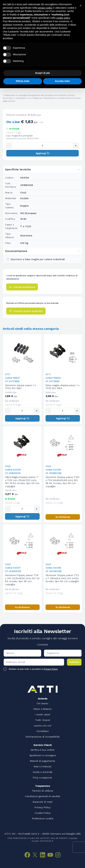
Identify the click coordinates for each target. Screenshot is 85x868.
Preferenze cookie (43, 818)
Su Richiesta (63, 517)
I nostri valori (42, 714)
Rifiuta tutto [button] (23, 81)
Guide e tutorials (42, 772)
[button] (80, 6)
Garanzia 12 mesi (42, 802)
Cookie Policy (42, 813)
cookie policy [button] (63, 18)
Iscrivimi (74, 662)
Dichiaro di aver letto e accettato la (33, 669)
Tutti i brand (42, 720)
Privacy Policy (51, 669)
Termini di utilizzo (42, 791)
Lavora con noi (43, 726)
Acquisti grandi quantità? (26, 311)
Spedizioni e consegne (43, 755)
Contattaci (43, 731)
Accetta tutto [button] (62, 81)
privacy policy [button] (45, 8)
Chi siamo (42, 703)
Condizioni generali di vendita (42, 796)
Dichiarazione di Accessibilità (42, 737)
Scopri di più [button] (42, 73)
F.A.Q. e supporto (42, 778)
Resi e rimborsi (42, 766)
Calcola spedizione (22, 287)
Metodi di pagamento (42, 761)
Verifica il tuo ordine (42, 750)
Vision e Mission (42, 709)
